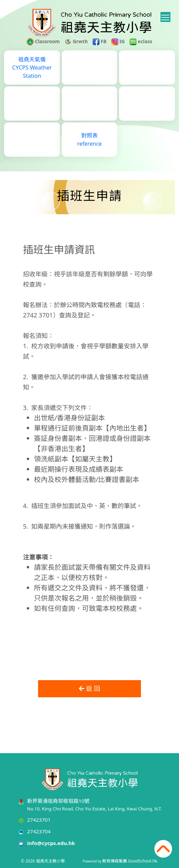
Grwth (76, 41)
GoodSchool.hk (142, 861)
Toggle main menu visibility (166, 16)
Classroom (43, 41)
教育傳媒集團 (115, 861)
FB (100, 41)
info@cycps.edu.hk (51, 843)
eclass (141, 41)
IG (118, 41)
